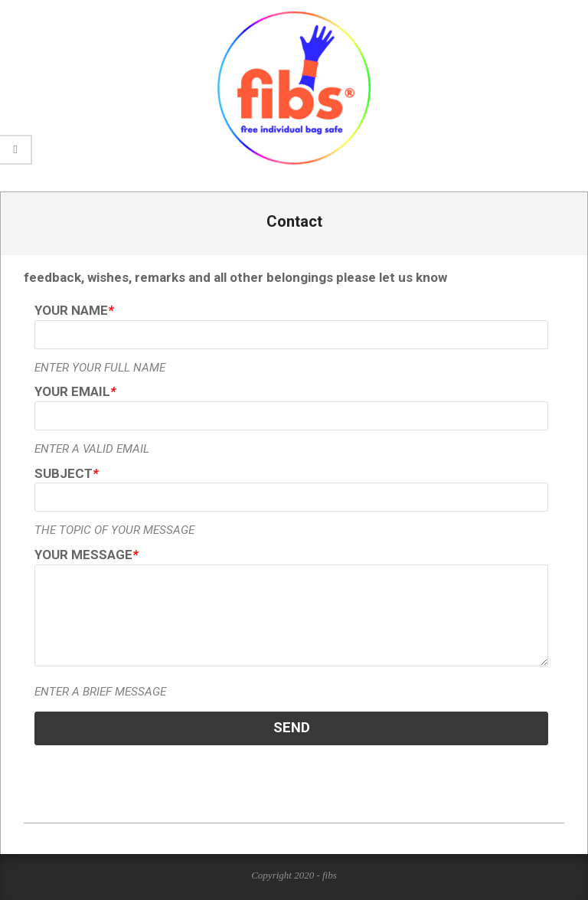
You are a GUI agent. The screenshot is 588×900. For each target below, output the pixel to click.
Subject (66, 473)
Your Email (75, 391)
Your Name (74, 310)
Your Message (86, 555)
